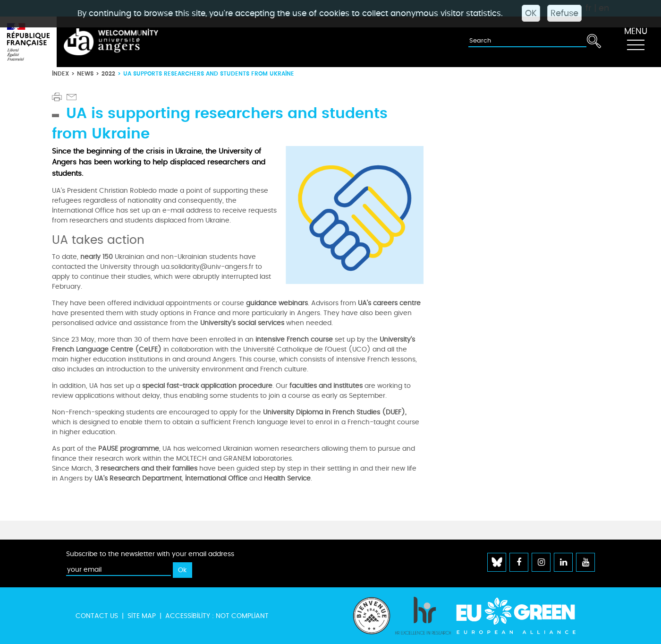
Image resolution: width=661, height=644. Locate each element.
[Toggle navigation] (636, 42)
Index (60, 73)
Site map (142, 616)
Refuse (564, 13)
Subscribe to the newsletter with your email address (150, 554)
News (85, 73)
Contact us (97, 616)
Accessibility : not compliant (217, 616)
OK (531, 13)
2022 (108, 73)
